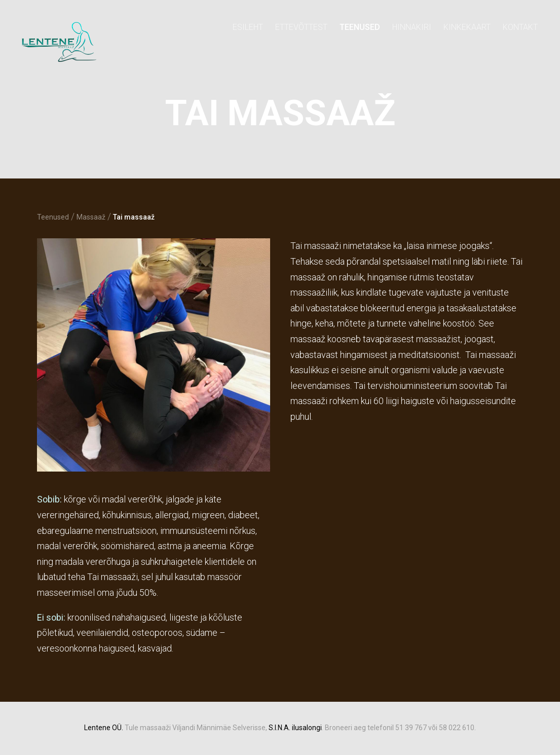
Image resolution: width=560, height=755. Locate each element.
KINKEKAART (467, 27)
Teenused (360, 27)
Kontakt (520, 27)
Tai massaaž (134, 217)
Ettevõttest (301, 27)
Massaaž (91, 217)
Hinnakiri (412, 27)
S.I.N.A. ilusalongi (295, 728)
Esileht (248, 27)
